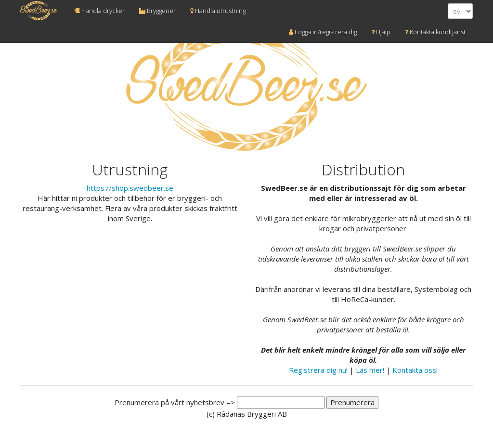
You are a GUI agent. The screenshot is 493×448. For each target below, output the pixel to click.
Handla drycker (99, 11)
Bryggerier (157, 11)
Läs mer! (370, 370)
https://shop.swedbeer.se (130, 188)
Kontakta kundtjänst (435, 32)
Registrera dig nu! (318, 370)
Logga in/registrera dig (323, 32)
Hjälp (381, 32)
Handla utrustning (218, 11)
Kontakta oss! (415, 370)
